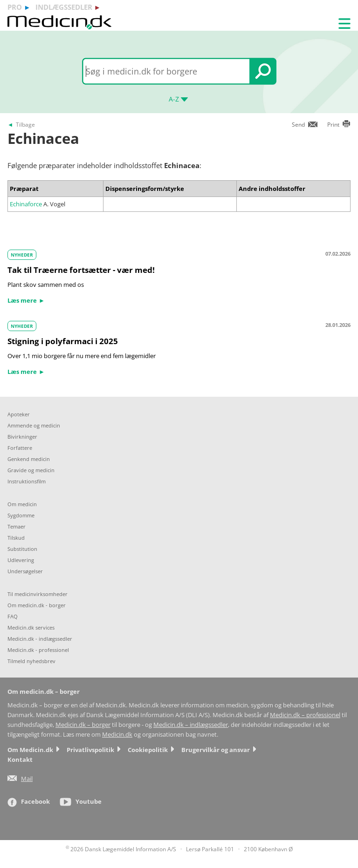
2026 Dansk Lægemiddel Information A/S (121, 849)
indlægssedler (64, 7)
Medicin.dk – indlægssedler (191, 725)
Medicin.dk (117, 735)
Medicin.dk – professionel (305, 715)
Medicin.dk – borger (83, 725)
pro (15, 7)
